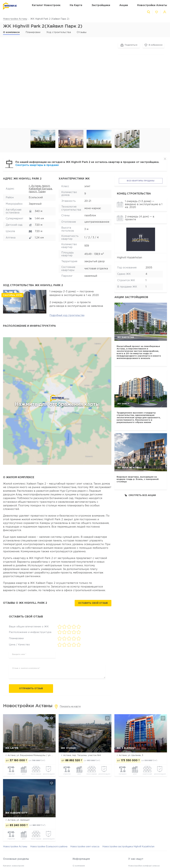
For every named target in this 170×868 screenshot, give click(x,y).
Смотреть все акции (140, 495)
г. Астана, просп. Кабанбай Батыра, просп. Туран (41, 189)
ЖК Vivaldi (68, 748)
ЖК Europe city (16, 813)
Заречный (35, 204)
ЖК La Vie (12, 748)
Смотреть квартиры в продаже (37, 165)
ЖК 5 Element (126, 748)
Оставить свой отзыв (93, 603)
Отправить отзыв (31, 689)
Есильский (36, 198)
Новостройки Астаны (15, 19)
